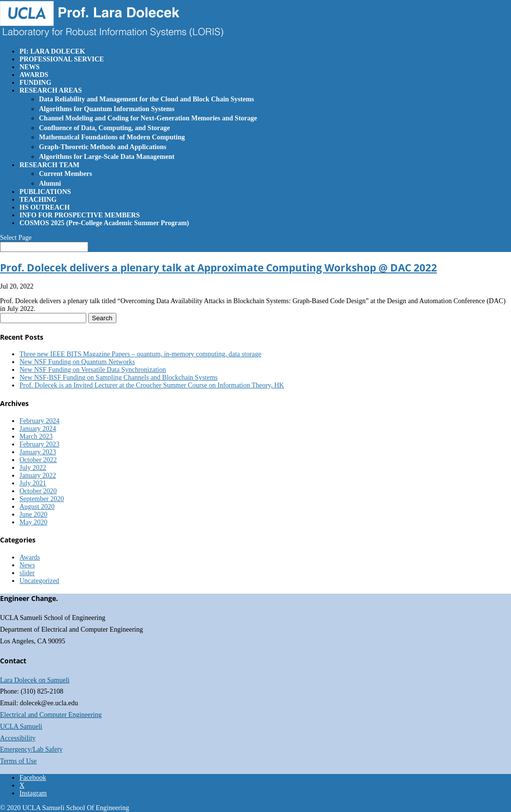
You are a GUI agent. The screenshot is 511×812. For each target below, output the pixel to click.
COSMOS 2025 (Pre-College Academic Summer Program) (104, 223)
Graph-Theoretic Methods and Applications (103, 147)
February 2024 (39, 421)
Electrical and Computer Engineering (51, 715)
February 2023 (39, 444)
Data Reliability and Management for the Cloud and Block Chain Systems (147, 99)
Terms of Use (18, 761)
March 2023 (36, 436)
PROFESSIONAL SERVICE (62, 59)
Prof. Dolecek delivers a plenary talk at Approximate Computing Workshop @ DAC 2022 (218, 268)
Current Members (66, 174)
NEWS (29, 67)
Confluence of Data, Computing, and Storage (104, 128)
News (27, 565)
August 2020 (37, 507)
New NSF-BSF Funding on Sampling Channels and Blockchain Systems (119, 377)
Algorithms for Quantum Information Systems (107, 109)
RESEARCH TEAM (49, 165)
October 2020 (38, 491)
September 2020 (42, 499)
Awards (30, 557)
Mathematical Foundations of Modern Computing (112, 137)
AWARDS (34, 75)
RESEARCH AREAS (51, 90)
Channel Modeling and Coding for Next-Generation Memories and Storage (148, 118)
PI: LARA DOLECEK (52, 51)
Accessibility (18, 738)
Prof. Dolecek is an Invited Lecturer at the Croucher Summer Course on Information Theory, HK (152, 385)
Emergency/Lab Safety (31, 749)
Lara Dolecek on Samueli (35, 680)
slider (27, 573)
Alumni (50, 184)
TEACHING (38, 200)
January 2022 (38, 475)
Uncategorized (39, 581)
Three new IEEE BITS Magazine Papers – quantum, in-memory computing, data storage (140, 354)
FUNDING (35, 83)
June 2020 (33, 514)
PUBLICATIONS (45, 192)
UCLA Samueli (21, 726)
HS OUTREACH (45, 207)
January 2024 (38, 429)
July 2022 (33, 468)
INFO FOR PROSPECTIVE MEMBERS (80, 215)
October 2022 (38, 460)
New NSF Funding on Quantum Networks (77, 362)
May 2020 (33, 522)
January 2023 (38, 452)
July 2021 (33, 483)
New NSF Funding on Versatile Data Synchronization (93, 370)
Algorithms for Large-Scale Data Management (107, 157)
